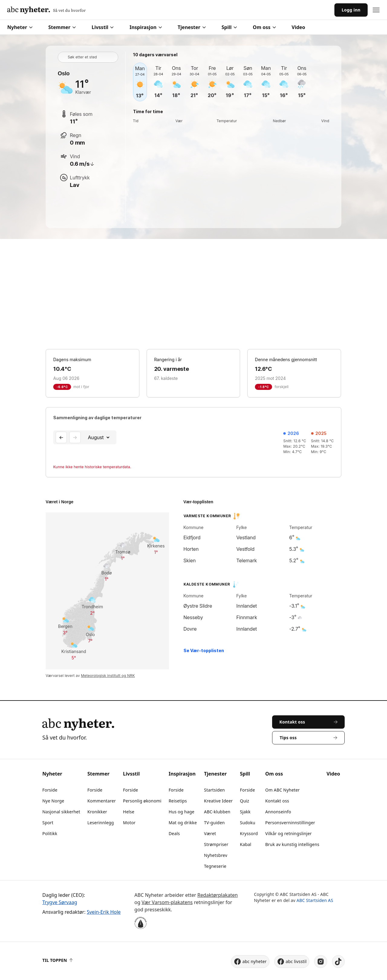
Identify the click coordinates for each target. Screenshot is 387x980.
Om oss (264, 27)
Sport (48, 823)
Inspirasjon (146, 27)
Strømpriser (216, 844)
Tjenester (192, 27)
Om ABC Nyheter (282, 790)
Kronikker (97, 812)
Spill (229, 27)
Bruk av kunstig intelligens (292, 844)
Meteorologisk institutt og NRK (108, 676)
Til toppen (58, 960)
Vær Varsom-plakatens (167, 902)
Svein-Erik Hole (104, 912)
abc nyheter (250, 962)
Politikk (50, 833)
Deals (174, 833)
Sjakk (245, 812)
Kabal (246, 844)
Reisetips (178, 801)
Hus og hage (182, 812)
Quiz (245, 801)
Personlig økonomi (142, 801)
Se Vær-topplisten (204, 650)
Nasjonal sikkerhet (61, 812)
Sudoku (248, 823)
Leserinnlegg (101, 823)
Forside (50, 790)
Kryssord (249, 833)
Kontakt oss (277, 801)
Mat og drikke (183, 823)
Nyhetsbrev (216, 855)
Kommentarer (102, 801)
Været (210, 833)
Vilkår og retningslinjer (288, 833)
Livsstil (103, 27)
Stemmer (62, 27)
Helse (129, 812)
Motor (129, 823)
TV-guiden (215, 823)
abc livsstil (292, 962)
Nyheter (20, 27)
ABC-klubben (217, 812)
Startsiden (215, 790)
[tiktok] (338, 962)
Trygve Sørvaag (60, 902)
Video (299, 27)
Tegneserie (215, 866)
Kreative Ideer (218, 801)
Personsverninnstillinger (290, 823)
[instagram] (321, 962)
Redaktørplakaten (218, 895)
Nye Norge (53, 801)
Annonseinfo (278, 812)
